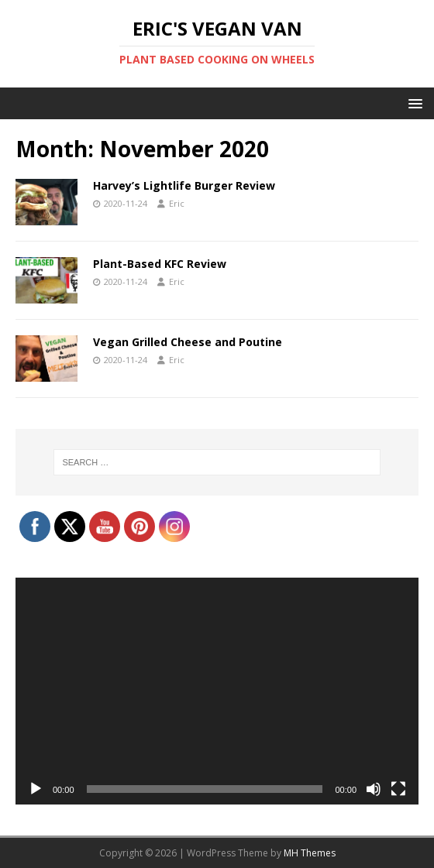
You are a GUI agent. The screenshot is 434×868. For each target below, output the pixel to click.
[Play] (36, 789)
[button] (413, 103)
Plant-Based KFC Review (160, 264)
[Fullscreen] (398, 789)
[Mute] (374, 789)
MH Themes (310, 853)
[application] (217, 691)
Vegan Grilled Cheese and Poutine (188, 342)
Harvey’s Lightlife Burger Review (184, 185)
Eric (177, 203)
